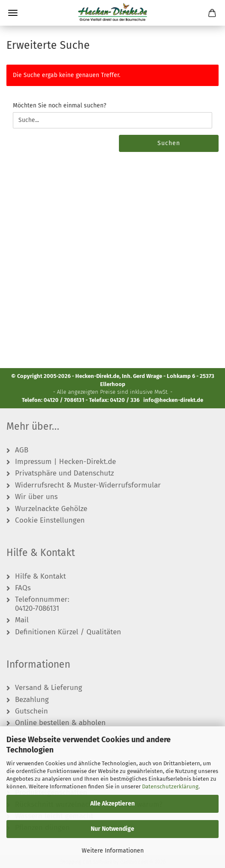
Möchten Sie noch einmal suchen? (59, 106)
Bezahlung (32, 700)
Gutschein (31, 711)
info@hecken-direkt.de (173, 400)
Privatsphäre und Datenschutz (64, 473)
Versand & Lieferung (49, 688)
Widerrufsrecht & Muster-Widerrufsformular (88, 485)
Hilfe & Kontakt (40, 577)
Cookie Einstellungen (50, 520)
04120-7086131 (37, 609)
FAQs (23, 588)
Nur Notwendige (112, 829)
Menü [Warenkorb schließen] (13, 13)
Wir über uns (36, 497)
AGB (22, 450)
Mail (22, 620)
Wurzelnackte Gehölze (51, 509)
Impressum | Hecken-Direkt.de (65, 462)
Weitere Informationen (113, 851)
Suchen (169, 143)
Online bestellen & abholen (60, 723)
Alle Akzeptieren (112, 804)
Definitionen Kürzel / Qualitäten (68, 632)
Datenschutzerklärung (170, 786)
